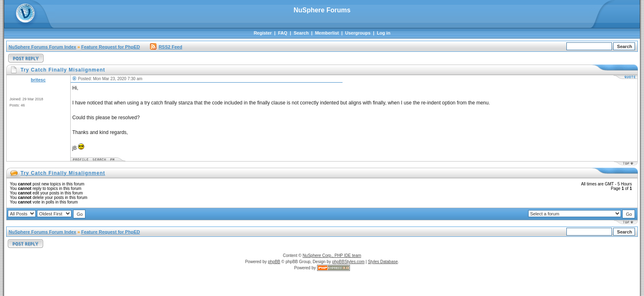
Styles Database (383, 262)
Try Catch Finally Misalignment (63, 173)
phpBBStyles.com (348, 262)
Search (301, 33)
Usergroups (358, 33)
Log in (383, 33)
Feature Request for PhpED (111, 47)
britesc (38, 80)
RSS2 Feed (166, 47)
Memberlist (327, 33)
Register (263, 33)
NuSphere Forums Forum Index (42, 47)
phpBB (274, 262)
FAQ (283, 33)
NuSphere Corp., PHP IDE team (332, 256)
